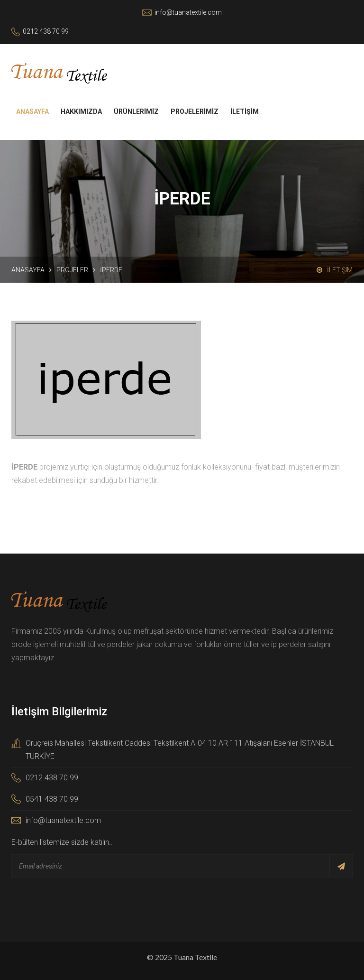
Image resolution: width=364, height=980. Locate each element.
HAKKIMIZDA (81, 111)
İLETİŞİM (245, 111)
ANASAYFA (32, 111)
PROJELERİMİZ (195, 111)
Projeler (72, 270)
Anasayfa (28, 270)
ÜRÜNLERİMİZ (136, 111)
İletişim (335, 270)
